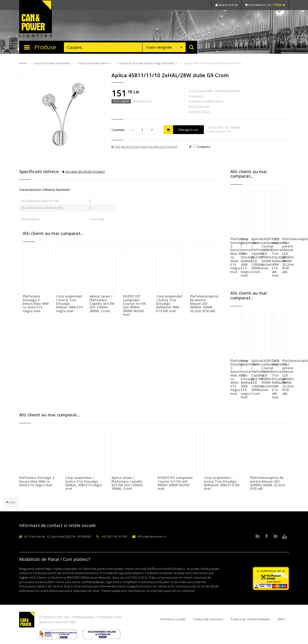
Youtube (285, 536)
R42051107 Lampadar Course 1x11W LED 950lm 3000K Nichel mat (134, 305)
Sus (11, 502)
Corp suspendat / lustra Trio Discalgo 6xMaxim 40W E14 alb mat (169, 304)
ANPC (282, 619)
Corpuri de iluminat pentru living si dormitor (148, 63)
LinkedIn (258, 536)
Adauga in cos (181, 130)
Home (23, 63)
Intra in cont (227, 5)
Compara (202, 147)
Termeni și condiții (173, 619)
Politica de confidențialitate (250, 619)
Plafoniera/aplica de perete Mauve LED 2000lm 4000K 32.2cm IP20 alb (204, 304)
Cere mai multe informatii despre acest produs (144, 147)
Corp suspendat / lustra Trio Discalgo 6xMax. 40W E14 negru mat (69, 304)
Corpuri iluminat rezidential (52, 63)
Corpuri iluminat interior (95, 63)
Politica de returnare (208, 619)
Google (276, 536)
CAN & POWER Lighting (36, 19)
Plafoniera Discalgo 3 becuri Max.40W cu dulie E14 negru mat (36, 304)
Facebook (267, 536)
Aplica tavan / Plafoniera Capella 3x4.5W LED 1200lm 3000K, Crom (102, 304)
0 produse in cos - (265, 5)
